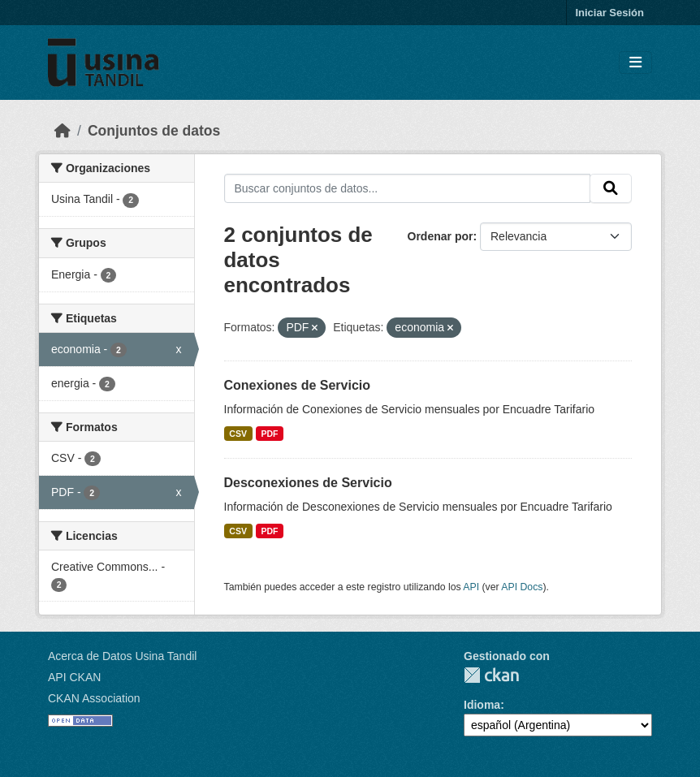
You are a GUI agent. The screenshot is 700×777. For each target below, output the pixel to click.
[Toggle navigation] (635, 63)
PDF (269, 434)
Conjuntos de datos (154, 131)
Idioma (482, 705)
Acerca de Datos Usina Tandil (122, 656)
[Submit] (611, 188)
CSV (238, 434)
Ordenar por (441, 236)
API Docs (522, 587)
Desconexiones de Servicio (308, 483)
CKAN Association (94, 698)
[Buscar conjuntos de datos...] (408, 188)
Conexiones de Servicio (298, 385)
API (471, 587)
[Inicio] (63, 131)
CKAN (491, 675)
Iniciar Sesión (609, 13)
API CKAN (74, 677)
